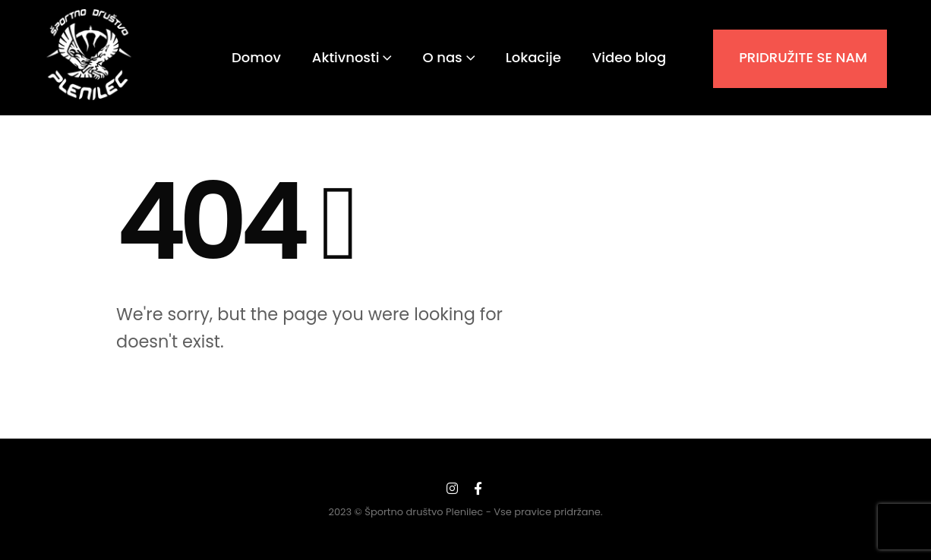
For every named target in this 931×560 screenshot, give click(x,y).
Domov (256, 57)
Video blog (629, 57)
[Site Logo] (90, 55)
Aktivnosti (346, 57)
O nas (442, 57)
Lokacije (533, 57)
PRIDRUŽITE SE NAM (803, 57)
